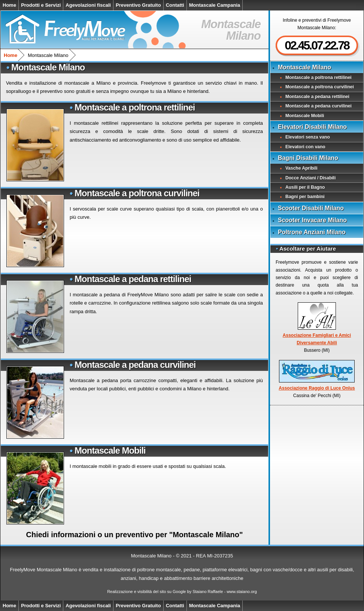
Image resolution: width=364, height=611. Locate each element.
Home (9, 5)
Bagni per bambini (305, 197)
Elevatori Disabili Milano (312, 127)
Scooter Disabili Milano (311, 208)
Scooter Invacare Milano (312, 220)
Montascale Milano (304, 67)
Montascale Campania (215, 5)
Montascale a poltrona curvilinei (137, 193)
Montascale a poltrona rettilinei (135, 107)
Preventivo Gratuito (138, 5)
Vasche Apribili (301, 168)
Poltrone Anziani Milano (312, 232)
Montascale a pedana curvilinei (135, 365)
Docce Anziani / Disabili (310, 178)
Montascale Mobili (110, 450)
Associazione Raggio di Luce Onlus (317, 375)
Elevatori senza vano (308, 137)
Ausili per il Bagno (305, 187)
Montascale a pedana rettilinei (133, 279)
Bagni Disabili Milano (308, 158)
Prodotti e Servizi (41, 5)
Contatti (175, 5)
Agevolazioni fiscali (88, 5)
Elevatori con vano (305, 147)
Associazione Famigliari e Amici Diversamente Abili (317, 324)
